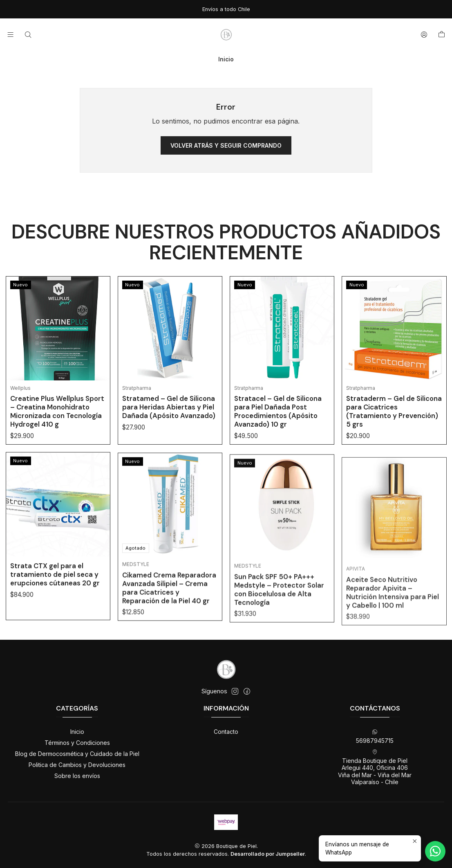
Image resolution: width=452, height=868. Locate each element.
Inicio (77, 732)
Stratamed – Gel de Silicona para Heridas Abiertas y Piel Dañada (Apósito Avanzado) (169, 425)
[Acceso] (424, 35)
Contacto (226, 732)
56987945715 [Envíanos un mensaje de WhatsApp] (375, 736)
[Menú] (10, 35)
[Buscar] (28, 35)
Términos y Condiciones (77, 743)
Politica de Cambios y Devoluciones (77, 765)
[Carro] (442, 35)
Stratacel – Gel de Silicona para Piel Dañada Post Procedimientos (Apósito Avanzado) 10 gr (278, 440)
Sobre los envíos (77, 776)
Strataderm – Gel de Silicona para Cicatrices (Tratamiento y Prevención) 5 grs (394, 449)
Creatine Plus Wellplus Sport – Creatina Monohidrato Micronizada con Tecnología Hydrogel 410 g (57, 422)
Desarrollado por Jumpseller (268, 854)
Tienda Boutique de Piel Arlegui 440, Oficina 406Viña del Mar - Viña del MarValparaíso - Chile (375, 767)
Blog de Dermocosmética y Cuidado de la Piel (77, 754)
